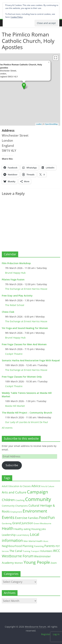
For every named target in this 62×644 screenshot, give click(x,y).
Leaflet (39, 124)
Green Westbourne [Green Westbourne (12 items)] (42, 523)
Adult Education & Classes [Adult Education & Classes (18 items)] (16, 486)
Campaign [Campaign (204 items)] (38, 492)
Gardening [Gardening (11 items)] (7, 523)
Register (46, 634)
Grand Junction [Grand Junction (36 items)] (23, 523)
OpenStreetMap (51, 124)
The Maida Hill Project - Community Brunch (27, 413)
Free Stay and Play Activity (17, 296)
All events (7, 428)
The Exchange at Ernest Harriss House (26, 289)
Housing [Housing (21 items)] (36, 529)
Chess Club (8, 312)
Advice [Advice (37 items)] (36, 486)
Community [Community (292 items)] (38, 499)
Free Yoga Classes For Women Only (22, 377)
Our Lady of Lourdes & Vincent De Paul (27, 422)
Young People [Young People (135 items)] (37, 562)
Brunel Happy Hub (15, 273)
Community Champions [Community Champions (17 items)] (15, 506)
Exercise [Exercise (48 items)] (21, 518)
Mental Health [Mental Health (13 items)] (36, 541)
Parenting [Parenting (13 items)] (39, 546)
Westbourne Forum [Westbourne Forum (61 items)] (18, 556)
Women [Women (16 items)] (19, 563)
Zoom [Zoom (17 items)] (54, 563)
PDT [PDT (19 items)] (58, 546)
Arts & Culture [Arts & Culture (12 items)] (48, 486)
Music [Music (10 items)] (46, 541)
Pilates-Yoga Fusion (13, 279)
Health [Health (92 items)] (8, 528)
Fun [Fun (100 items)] (51, 517)
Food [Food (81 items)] (43, 518)
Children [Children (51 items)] (8, 500)
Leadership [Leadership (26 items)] (9, 535)
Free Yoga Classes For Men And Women (24, 344)
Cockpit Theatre (14, 354)
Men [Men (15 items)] (26, 541)
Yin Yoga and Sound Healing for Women (25, 328)
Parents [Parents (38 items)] (50, 546)
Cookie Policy (17, 17)
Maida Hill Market (15, 406)
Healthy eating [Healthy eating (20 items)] (22, 529)
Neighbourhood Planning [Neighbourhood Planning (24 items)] (18, 546)
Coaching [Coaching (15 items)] (20, 500)
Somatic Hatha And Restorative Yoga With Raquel (31, 360)
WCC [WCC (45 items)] (57, 551)
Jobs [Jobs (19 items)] (44, 529)
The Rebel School (15, 305)
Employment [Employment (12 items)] (16, 512)
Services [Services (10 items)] (5, 551)
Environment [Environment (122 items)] (35, 511)
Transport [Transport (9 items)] (35, 551)
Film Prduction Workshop (16, 263)
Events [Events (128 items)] (8, 517)
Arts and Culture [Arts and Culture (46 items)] (14, 492)
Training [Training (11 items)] (26, 551)
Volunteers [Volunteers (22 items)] (46, 551)
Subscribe (12, 465)
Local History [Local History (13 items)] (23, 535)
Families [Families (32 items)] (33, 518)
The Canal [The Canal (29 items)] (16, 551)
